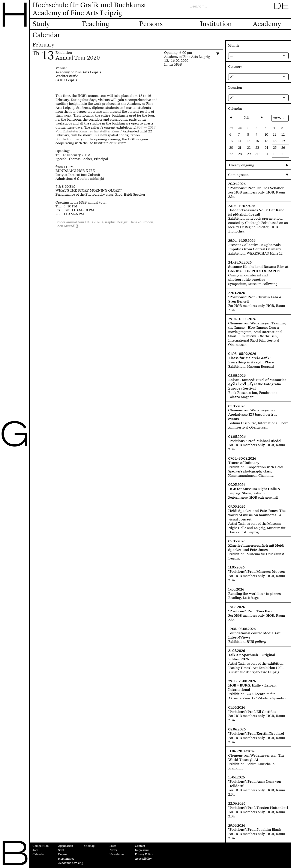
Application (66, 846)
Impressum (142, 850)
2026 (277, 118)
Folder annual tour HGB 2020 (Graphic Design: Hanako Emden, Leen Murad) (105, 224)
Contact (140, 846)
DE (281, 6)
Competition (41, 846)
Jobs (35, 850)
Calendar (38, 855)
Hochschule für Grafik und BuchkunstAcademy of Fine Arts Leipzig (89, 9)
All (232, 77)
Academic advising (70, 863)
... (232, 56)
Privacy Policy (144, 855)
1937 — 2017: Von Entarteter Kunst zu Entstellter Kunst (106, 129)
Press (113, 846)
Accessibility (143, 859)
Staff (61, 850)
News (113, 850)
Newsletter (117, 855)
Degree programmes (66, 857)
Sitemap (89, 846)
